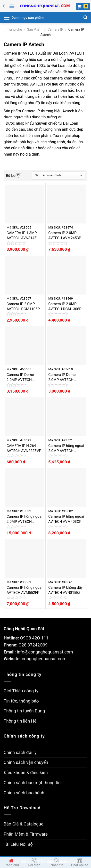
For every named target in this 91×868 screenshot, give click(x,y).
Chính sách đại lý (20, 752)
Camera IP (55, 29)
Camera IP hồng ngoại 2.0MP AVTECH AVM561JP (24, 519)
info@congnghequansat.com (45, 652)
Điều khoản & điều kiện (26, 772)
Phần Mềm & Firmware (26, 834)
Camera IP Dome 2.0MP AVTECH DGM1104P (62, 377)
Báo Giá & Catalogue (24, 824)
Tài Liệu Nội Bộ (18, 844)
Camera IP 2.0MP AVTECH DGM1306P (65, 306)
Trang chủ (15, 29)
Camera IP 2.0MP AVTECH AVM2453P (65, 235)
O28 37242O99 (33, 645)
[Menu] (12, 6)
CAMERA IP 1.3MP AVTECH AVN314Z (22, 235)
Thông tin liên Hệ (20, 721)
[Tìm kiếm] (85, 18)
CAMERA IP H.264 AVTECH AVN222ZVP (24, 448)
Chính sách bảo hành (24, 793)
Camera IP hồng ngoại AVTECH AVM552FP (24, 590)
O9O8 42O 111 (34, 638)
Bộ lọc (13, 176)
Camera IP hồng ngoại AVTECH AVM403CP (66, 519)
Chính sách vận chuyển (26, 762)
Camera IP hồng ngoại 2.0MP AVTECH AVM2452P (66, 448)
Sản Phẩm (35, 29)
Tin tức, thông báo (21, 701)
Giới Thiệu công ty (21, 691)
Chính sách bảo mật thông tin (32, 783)
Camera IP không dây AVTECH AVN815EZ (65, 590)
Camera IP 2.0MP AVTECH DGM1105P (23, 306)
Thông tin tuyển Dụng (24, 711)
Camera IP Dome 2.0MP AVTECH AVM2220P (20, 377)
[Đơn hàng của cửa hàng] (58, 175)
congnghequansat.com (44, 659)
